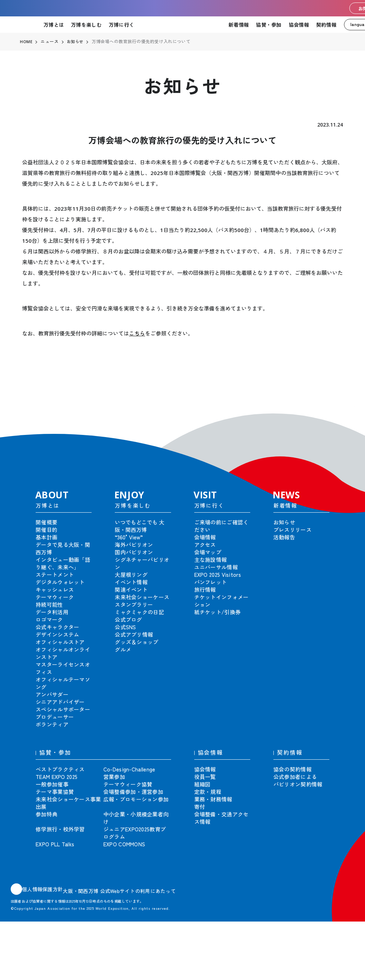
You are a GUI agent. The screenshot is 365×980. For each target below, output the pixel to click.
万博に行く (121, 25)
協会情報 (299, 25)
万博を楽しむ (86, 25)
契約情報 (326, 25)
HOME (26, 42)
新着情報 (239, 25)
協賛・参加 (269, 25)
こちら (137, 333)
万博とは (54, 25)
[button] (344, 417)
